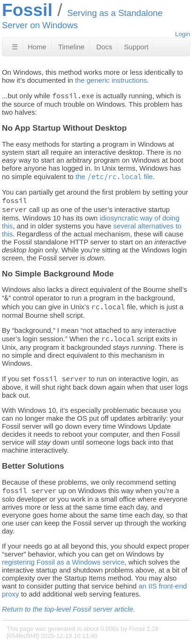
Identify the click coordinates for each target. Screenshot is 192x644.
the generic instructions (111, 80)
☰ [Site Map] (15, 47)
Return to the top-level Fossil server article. (69, 609)
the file (114, 177)
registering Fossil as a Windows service (63, 562)
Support (136, 47)
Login (183, 34)
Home (37, 47)
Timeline (71, 47)
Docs (104, 47)
